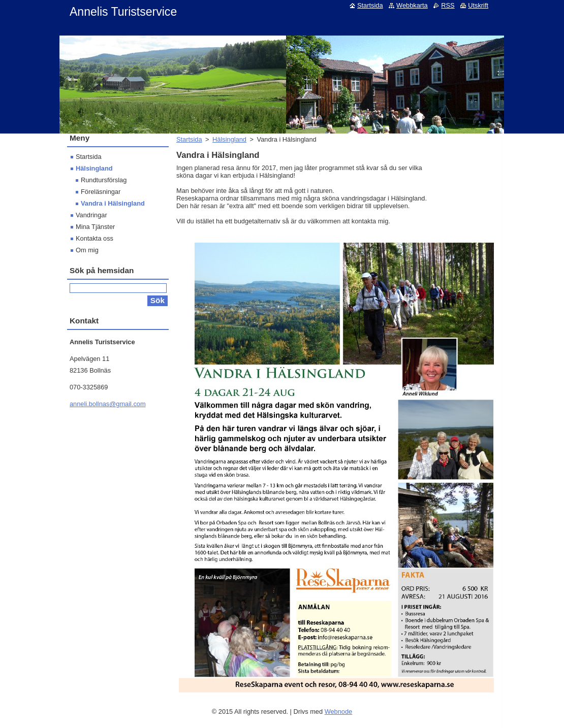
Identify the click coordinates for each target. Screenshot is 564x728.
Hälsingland (229, 139)
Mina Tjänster (95, 227)
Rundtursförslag (104, 180)
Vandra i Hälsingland (113, 203)
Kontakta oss (95, 238)
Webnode (339, 712)
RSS (448, 5)
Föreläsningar (101, 192)
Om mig (87, 250)
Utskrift (478, 5)
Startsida (189, 139)
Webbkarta (412, 5)
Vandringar (91, 215)
